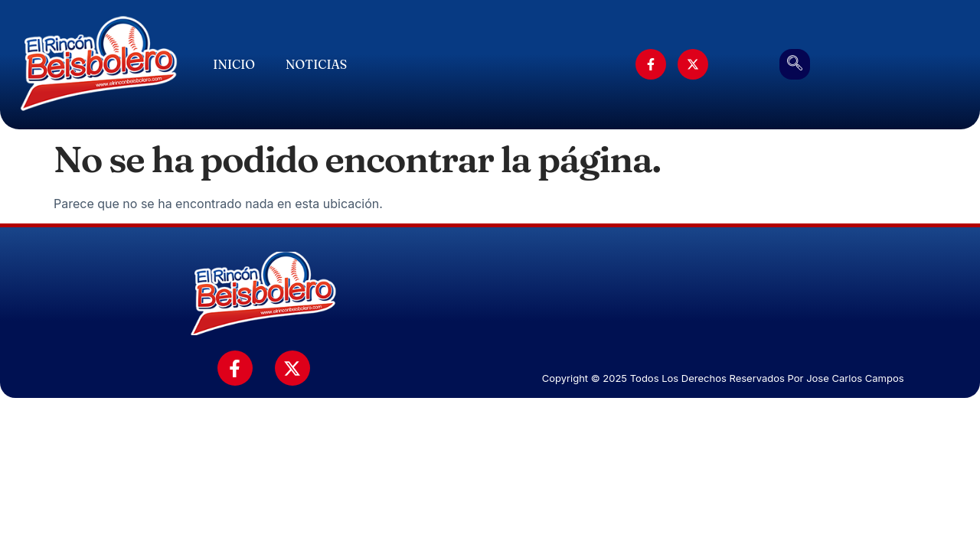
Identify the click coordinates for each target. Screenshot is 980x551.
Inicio (234, 64)
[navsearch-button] (795, 64)
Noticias (316, 64)
